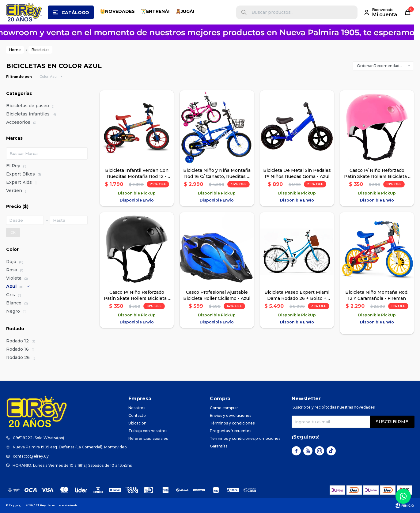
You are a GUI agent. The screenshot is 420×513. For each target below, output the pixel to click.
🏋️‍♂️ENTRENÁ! (155, 11)
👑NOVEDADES (117, 11)
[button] (244, 12)
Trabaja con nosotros (148, 431)
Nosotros (137, 408)
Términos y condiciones (232, 423)
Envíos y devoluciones (231, 415)
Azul (49, 77)
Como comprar (224, 408)
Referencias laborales (148, 438)
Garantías (219, 446)
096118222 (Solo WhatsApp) (38, 438)
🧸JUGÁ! (185, 11)
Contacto (137, 415)
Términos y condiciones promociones (245, 438)
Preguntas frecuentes (231, 431)
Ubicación (137, 423)
